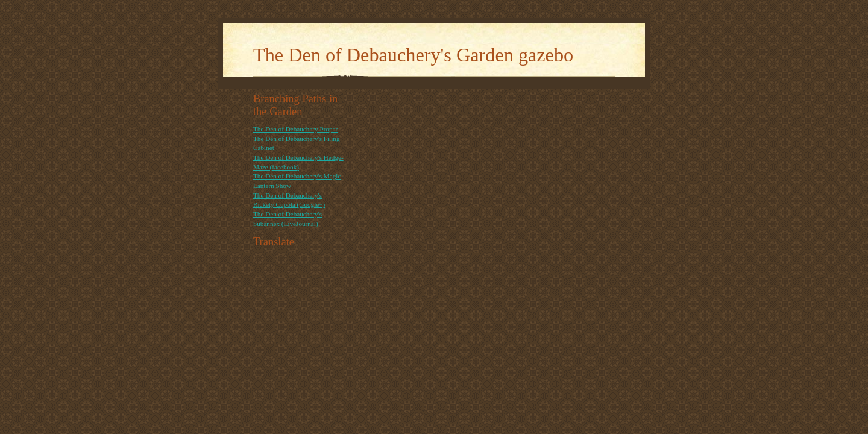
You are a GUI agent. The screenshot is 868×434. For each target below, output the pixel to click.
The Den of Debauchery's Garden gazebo (413, 55)
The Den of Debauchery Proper (295, 129)
